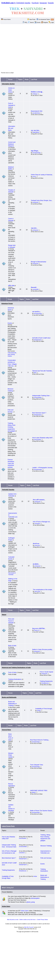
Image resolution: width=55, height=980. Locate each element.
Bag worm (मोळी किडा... (39, 629)
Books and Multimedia (9, 697)
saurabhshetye (36, 113)
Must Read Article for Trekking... (40, 740)
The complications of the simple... (43, 590)
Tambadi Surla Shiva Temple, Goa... (42, 200)
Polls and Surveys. (46, 858)
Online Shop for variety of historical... (42, 175)
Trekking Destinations (15, 679)
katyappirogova (38, 340)
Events (37, 22)
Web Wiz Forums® (29, 927)
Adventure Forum (7, 304)
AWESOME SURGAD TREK (39, 791)
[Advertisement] (27, 48)
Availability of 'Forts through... (44, 709)
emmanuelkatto (38, 398)
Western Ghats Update (11, 755)
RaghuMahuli (36, 132)
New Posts (32, 19)
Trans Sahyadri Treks (37, 765)
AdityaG (34, 792)
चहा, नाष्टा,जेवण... (36, 131)
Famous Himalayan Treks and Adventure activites (11, 463)
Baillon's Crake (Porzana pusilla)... (43, 650)
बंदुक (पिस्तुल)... (35, 151)
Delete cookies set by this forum (28, 920)
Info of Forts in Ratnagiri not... (42, 522)
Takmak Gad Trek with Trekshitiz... (43, 371)
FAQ (26, 22)
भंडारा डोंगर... (34, 228)
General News (6, 730)
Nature (4, 615)
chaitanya (35, 94)
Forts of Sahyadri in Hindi (12, 105)
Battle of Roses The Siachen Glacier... (42, 811)
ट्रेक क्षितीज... (36, 564)
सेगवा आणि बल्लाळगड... (39, 500)
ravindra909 (36, 289)
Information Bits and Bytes (12, 128)
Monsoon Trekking (46, 846)
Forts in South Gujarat (46, 672)
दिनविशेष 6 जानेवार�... (37, 92)
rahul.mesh (37, 592)
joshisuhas (37, 546)
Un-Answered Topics (44, 19)
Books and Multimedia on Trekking (13, 704)
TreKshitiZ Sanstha (8, 490)
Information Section (8, 84)
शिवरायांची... (34, 288)
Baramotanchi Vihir (37, 111)
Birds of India (12, 646)
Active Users (6, 906)
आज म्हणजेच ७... (37, 312)
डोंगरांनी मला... (37, 544)
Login (52, 22)
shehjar (39, 711)
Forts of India (12, 672)
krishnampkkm (38, 440)
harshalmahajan (37, 153)
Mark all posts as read (13, 920)
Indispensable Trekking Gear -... (42, 396)
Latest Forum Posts (8, 826)
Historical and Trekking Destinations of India (16, 668)
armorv (34, 177)
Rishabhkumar (45, 683)
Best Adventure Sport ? (39, 413)
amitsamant (35, 202)
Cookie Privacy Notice (42, 920)
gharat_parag (31, 902)
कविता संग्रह (11, 286)
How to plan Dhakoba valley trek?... (43, 438)
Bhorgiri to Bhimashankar (39, 262)
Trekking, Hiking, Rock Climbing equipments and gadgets (12, 427)
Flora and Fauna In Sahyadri (11, 621)
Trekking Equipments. (46, 681)
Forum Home (7, 19)
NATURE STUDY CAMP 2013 (41, 338)
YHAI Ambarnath (12, 353)
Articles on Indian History (11, 90)
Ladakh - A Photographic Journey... (43, 468)
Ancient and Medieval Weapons (12, 144)
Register (46, 22)
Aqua (35, 373)
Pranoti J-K (37, 630)
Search (31, 22)
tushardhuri (37, 524)
